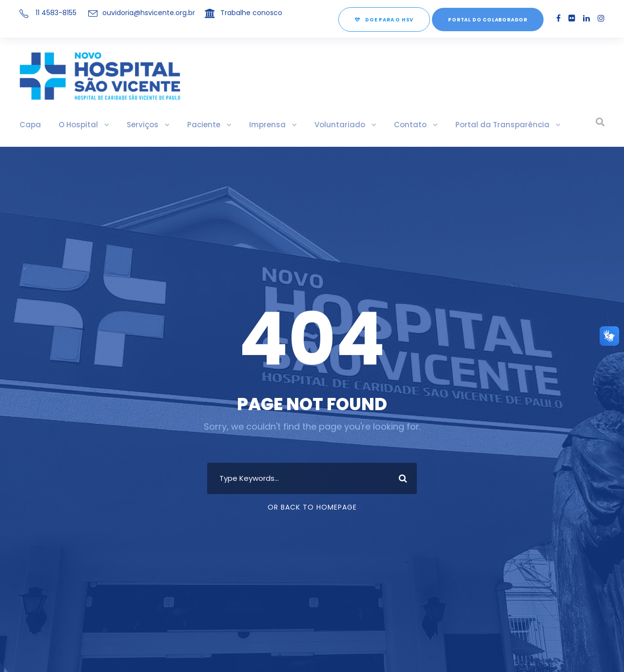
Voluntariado (311, 125)
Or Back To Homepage (312, 507)
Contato (373, 125)
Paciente (188, 125)
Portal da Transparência (453, 125)
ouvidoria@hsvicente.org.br (145, 13)
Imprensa (247, 125)
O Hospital (72, 125)
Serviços (132, 125)
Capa (28, 125)
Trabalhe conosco (239, 13)
